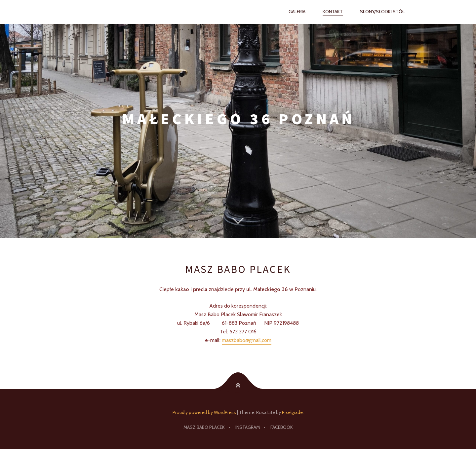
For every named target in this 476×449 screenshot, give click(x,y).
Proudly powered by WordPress (204, 412)
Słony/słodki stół (382, 12)
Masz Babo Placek (204, 427)
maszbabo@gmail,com (247, 340)
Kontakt (333, 12)
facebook (282, 427)
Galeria (297, 12)
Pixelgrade (292, 412)
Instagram (248, 427)
